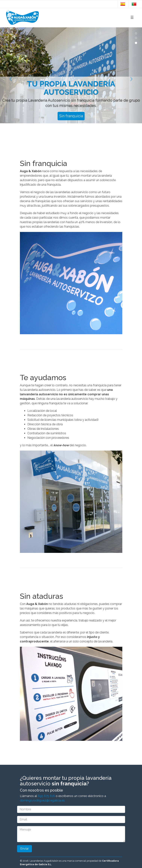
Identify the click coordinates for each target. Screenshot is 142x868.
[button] (11, 75)
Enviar (24, 849)
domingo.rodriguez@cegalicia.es (42, 800)
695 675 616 (46, 796)
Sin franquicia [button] (71, 116)
